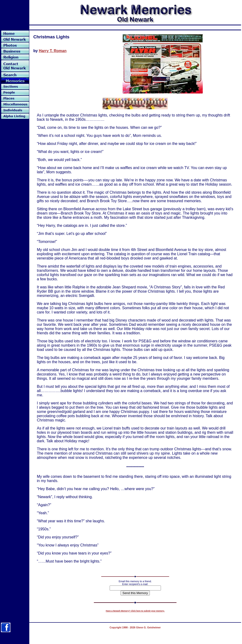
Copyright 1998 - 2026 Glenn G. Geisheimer (135, 627)
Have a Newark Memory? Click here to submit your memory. (135, 611)
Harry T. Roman (53, 51)
